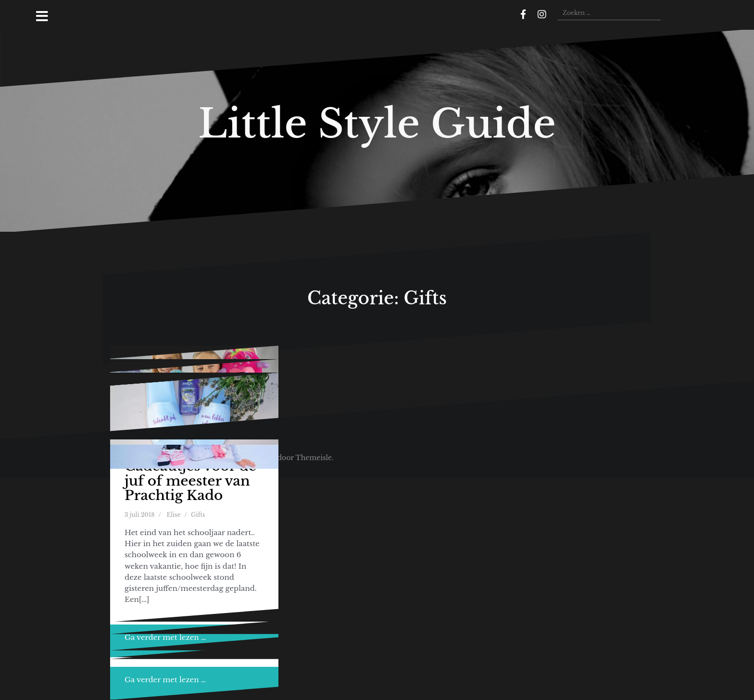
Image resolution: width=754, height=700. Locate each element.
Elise (174, 515)
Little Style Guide (377, 124)
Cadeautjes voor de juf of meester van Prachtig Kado (190, 481)
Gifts (198, 515)
